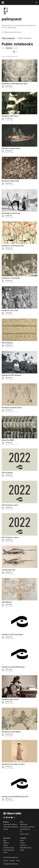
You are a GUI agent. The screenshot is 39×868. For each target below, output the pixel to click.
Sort (3, 48)
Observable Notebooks (11, 827)
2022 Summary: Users (10, 505)
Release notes (24, 834)
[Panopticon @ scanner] (19, 686)
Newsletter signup (26, 848)
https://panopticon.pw (13, 32)
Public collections (25, 38)
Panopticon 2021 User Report (12, 635)
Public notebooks (8, 38)
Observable (24, 824)
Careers (22, 843)
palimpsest (9, 86)
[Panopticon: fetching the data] (19, 233)
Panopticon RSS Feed (10, 116)
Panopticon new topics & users (13, 764)
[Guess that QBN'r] (19, 427)
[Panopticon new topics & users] (19, 751)
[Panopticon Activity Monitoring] (19, 654)
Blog (5, 840)
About (22, 840)
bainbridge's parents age (11, 213)
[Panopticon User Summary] (19, 362)
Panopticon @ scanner (10, 699)
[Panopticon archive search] (19, 395)
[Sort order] (16, 48)
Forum (5, 852)
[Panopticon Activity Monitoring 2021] (19, 784)
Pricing (5, 829)
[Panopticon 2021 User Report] (19, 622)
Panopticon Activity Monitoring (13, 667)
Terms (18, 861)
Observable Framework (27, 827)
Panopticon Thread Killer (11, 278)
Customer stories (9, 848)
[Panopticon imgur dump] (19, 168)
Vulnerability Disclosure (11, 864)
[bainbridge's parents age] (19, 200)
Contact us (23, 845)
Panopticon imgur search (11, 148)
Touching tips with (8, 570)
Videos (6, 845)
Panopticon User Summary (11, 375)
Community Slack (9, 850)
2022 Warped (7, 602)
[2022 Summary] (19, 460)
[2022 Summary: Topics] (19, 524)
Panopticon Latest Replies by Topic (15, 84)
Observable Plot (25, 829)
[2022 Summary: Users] (19, 492)
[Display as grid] (14, 52)
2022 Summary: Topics (10, 537)
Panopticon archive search (12, 408)
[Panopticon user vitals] (19, 297)
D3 (21, 832)
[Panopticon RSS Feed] (19, 103)
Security (12, 861)
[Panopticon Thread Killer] (19, 265)
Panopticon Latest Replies (11, 732)
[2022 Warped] (19, 589)
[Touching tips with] (19, 557)
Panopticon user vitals (10, 310)
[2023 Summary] (19, 330)
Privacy (6, 861)
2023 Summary (7, 343)
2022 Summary (7, 473)
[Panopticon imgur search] (19, 135)
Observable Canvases (10, 824)
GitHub (22, 850)
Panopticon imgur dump (10, 181)
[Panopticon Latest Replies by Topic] (19, 71)
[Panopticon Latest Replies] (19, 719)
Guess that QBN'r (8, 440)
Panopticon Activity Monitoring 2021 (15, 797)
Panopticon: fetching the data (13, 246)
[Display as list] (17, 52)
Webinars (6, 843)
